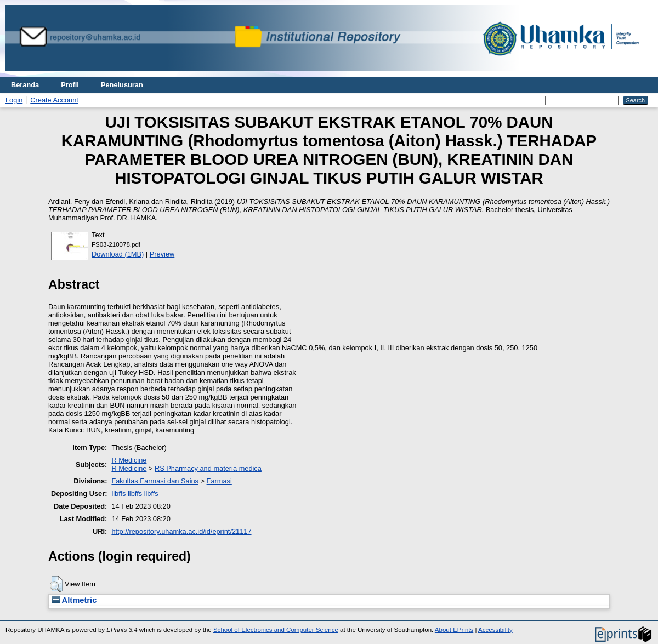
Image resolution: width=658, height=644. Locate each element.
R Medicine (129, 460)
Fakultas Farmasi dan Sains (155, 481)
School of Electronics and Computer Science (276, 630)
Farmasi (219, 481)
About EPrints (454, 630)
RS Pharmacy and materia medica (208, 468)
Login (14, 100)
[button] (56, 584)
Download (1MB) (118, 254)
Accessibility (495, 630)
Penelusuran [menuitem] (122, 85)
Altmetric (74, 600)
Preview (162, 254)
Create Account (54, 100)
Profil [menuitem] (70, 85)
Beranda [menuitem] (25, 85)
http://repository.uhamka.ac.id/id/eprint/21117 (181, 531)
